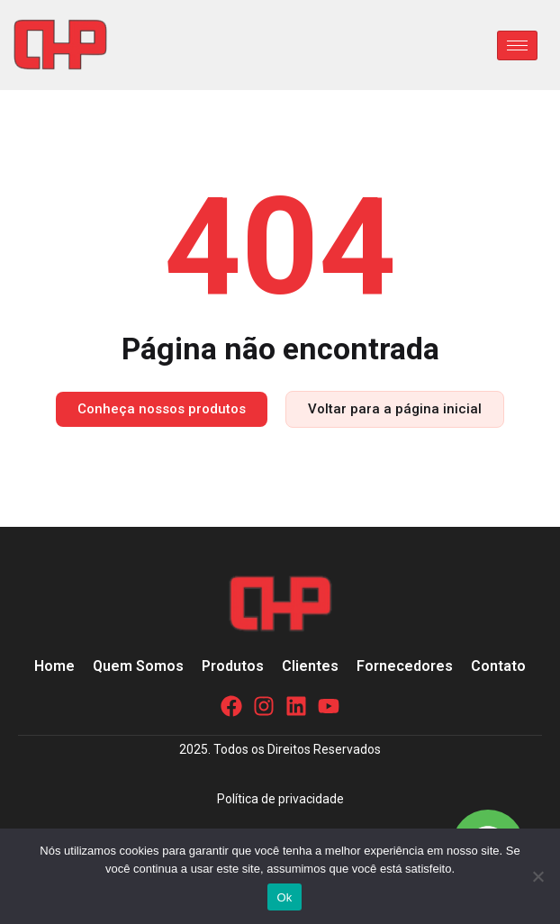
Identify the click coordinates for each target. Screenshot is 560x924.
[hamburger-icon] (517, 45)
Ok (284, 897)
